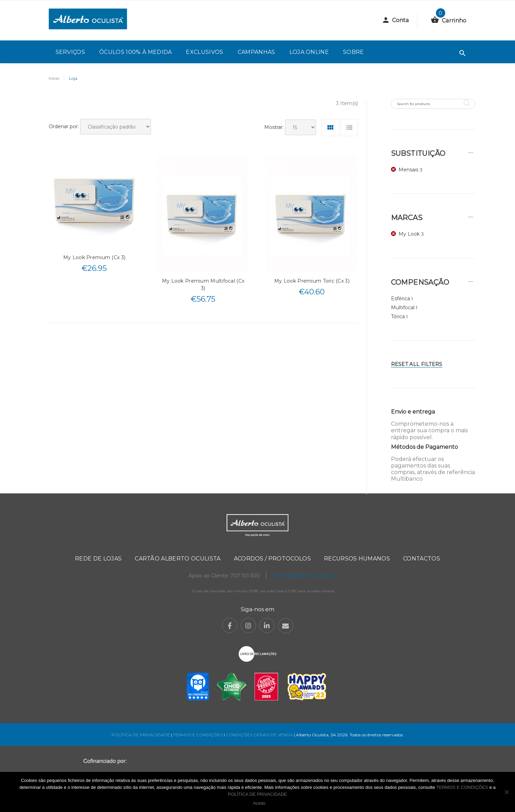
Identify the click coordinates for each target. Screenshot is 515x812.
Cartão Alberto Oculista (178, 559)
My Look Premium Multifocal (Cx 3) (203, 285)
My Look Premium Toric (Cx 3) (312, 281)
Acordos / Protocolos (272, 559)
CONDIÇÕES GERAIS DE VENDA (260, 735)
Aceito (259, 803)
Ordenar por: (64, 126)
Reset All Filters (417, 364)
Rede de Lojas (98, 559)
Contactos (422, 559)
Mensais (408, 170)
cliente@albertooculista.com (306, 576)
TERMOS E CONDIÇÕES (198, 735)
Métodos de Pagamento (425, 447)
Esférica (400, 299)
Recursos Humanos (357, 559)
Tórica (398, 317)
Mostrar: (274, 127)
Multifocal (403, 308)
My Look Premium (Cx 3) (94, 257)
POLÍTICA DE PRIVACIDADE (141, 735)
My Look (409, 234)
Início (54, 78)
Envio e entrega (413, 412)
